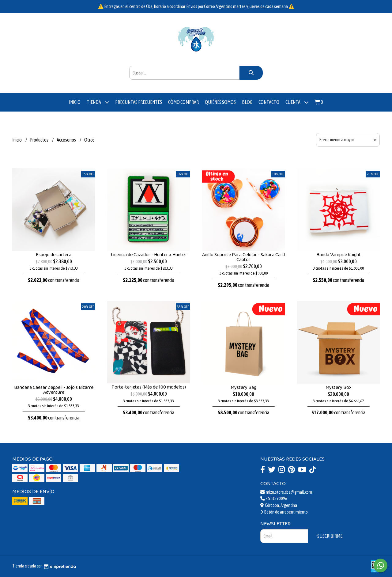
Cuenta (297, 102)
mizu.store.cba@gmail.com (286, 492)
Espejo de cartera (54, 255)
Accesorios (67, 140)
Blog (247, 102)
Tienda (98, 102)
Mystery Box (339, 387)
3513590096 (274, 499)
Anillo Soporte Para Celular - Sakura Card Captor (243, 257)
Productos (40, 140)
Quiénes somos (220, 102)
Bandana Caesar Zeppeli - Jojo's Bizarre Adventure (54, 390)
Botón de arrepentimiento (284, 512)
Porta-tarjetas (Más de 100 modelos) (149, 387)
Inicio (75, 102)
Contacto (269, 102)
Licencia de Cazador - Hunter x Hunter (149, 255)
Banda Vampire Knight (339, 255)
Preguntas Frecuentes (139, 102)
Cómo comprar (183, 102)
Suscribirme (330, 536)
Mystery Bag (243, 387)
